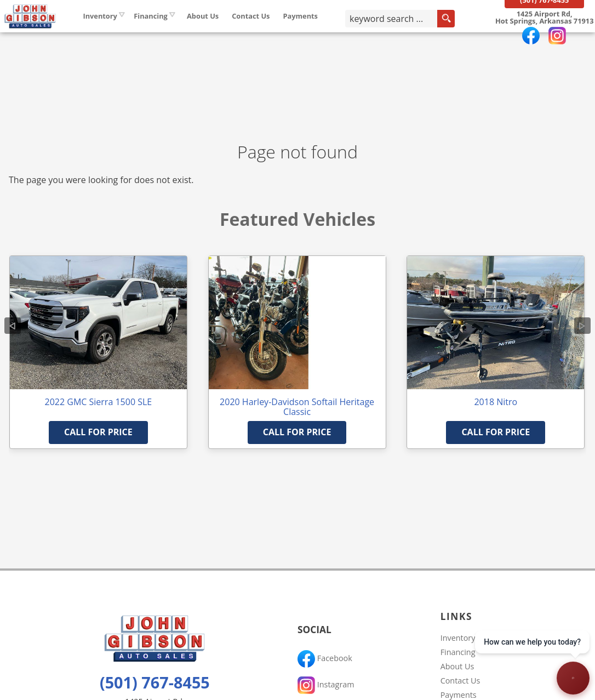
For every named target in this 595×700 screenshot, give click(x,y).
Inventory (130, 32)
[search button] (457, 35)
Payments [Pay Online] (331, 32)
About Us (457, 666)
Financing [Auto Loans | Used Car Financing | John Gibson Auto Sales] (181, 32)
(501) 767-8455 (155, 682)
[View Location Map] (537, 35)
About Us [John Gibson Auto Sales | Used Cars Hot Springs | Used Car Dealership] (233, 32)
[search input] (403, 35)
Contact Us (460, 681)
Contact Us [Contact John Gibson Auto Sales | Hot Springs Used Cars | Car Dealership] (281, 32)
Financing (458, 652)
